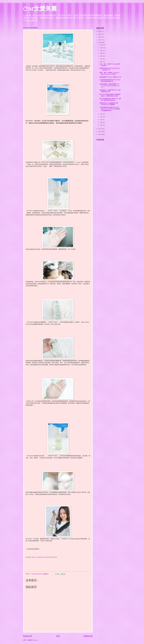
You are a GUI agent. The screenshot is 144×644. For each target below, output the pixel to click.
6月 (101, 62)
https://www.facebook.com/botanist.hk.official (44, 557)
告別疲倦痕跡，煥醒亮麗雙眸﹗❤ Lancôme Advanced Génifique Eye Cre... (109, 86)
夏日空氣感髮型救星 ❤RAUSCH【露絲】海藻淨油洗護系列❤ (110, 99)
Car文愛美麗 (40, 9)
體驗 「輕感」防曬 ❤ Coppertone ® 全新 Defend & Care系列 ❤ (110, 73)
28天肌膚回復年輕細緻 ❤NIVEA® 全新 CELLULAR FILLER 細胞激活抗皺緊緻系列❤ (110, 109)
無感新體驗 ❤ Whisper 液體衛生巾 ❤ (110, 77)
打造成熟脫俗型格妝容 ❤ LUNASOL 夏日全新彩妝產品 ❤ (110, 81)
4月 (101, 117)
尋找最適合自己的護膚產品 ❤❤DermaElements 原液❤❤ (109, 104)
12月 (101, 45)
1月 (101, 125)
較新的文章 (28, 636)
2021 (100, 34)
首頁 (58, 636)
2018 (100, 43)
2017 (100, 129)
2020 (100, 37)
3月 (101, 120)
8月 (101, 56)
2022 (100, 32)
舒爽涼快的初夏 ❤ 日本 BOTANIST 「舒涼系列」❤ (110, 69)
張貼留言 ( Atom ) (32, 640)
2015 (100, 134)
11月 (101, 48)
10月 (101, 51)
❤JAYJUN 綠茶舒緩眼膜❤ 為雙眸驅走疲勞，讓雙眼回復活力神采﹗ (110, 95)
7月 (101, 59)
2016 (100, 132)
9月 (101, 53)
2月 (101, 122)
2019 (100, 40)
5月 (101, 114)
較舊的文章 (88, 636)
